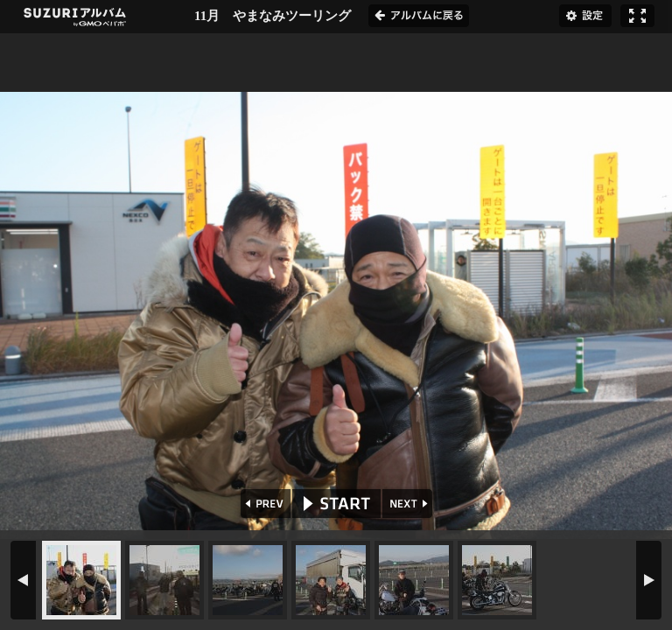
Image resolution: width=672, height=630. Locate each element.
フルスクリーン (637, 16)
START (336, 504)
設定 (585, 16)
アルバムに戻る (419, 16)
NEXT (409, 504)
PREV (264, 504)
